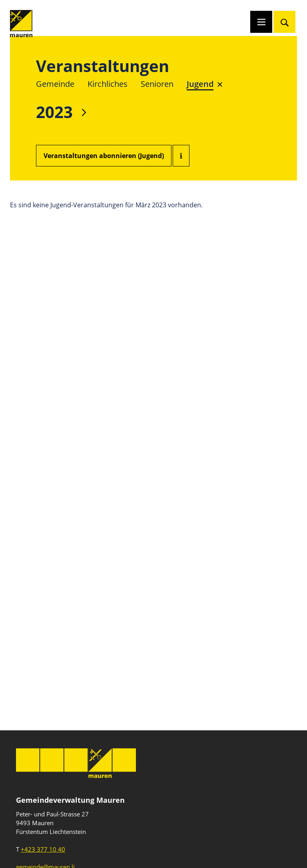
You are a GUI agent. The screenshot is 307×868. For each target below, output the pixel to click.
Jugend (200, 84)
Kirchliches (108, 84)
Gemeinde (55, 84)
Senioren (157, 84)
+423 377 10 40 (43, 849)
